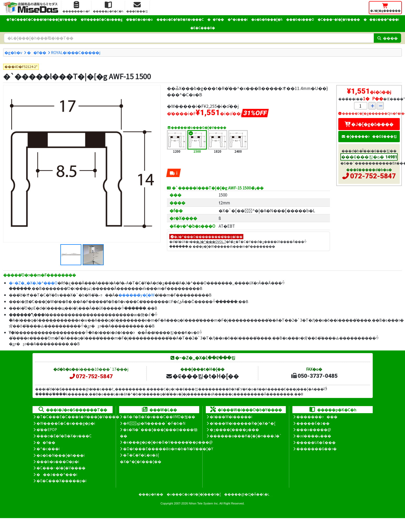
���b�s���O (300, 19)
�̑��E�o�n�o (139, 19)
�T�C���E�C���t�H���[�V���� (42, 19)
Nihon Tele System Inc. (204, 503)
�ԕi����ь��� (314, 436)
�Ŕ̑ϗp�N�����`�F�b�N (154, 423)
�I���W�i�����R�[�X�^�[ (243, 423)
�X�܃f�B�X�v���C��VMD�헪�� (159, 417)
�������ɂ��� (317, 417)
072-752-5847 (373, 176)
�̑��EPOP (47, 429)
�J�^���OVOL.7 (211, 241)
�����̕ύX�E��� (316, 442)
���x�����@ (314, 429)
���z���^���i (381, 19)
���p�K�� (151, 494)
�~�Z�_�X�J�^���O (33, 283)
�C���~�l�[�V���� (339, 19)
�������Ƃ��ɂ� (317, 449)
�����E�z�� (313, 423)
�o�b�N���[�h (267, 19)
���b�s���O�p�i (58, 461)
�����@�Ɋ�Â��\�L (247, 494)
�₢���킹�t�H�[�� (202, 376)
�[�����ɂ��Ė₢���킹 (369, 136)
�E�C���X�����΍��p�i (61, 481)
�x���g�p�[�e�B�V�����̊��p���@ (168, 442)
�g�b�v (13, 52)
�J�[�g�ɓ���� (369, 124)
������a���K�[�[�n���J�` (246, 436)
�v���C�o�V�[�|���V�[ (194, 494)
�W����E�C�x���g (101, 19)
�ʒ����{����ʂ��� (234, 429)
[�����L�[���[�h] (189, 38)
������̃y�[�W (136, 295)
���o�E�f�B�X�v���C (180, 19)
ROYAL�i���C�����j (76, 52)
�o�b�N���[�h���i (61, 455)
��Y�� (216, 19)
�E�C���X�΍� (203, 28)
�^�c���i (238, 19)
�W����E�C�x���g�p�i (66, 423)
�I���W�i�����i (231, 417)
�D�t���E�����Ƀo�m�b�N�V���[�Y (168, 449)
